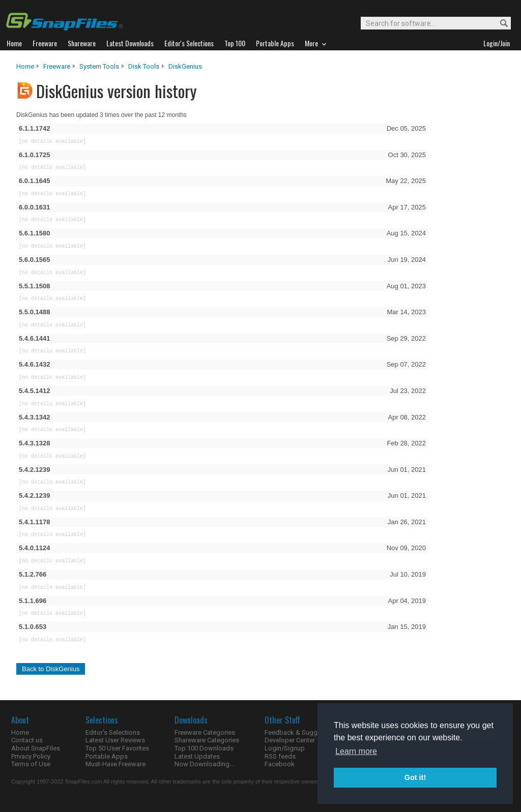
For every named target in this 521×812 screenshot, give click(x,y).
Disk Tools (144, 66)
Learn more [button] (356, 751)
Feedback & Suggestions (302, 732)
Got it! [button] (415, 777)
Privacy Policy (31, 756)
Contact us (27, 740)
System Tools (99, 66)
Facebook (280, 764)
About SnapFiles (36, 748)
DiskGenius (185, 66)
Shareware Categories (207, 740)
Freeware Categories (205, 732)
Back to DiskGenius (51, 669)
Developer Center (290, 740)
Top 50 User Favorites (117, 748)
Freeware (57, 66)
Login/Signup (285, 748)
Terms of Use (31, 764)
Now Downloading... (204, 764)
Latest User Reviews (115, 740)
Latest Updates (197, 756)
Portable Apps (107, 756)
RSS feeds (280, 756)
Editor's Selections (113, 732)
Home (25, 66)
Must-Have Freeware (115, 764)
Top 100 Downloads (204, 748)
